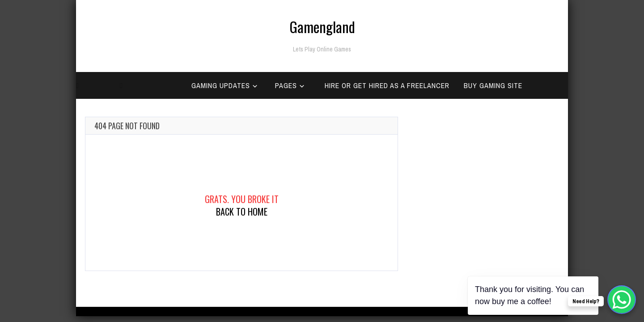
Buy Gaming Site (493, 85)
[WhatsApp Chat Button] (622, 300)
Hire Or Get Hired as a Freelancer (387, 85)
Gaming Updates (221, 85)
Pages (286, 85)
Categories (145, 112)
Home (90, 112)
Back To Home (242, 212)
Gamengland (322, 27)
